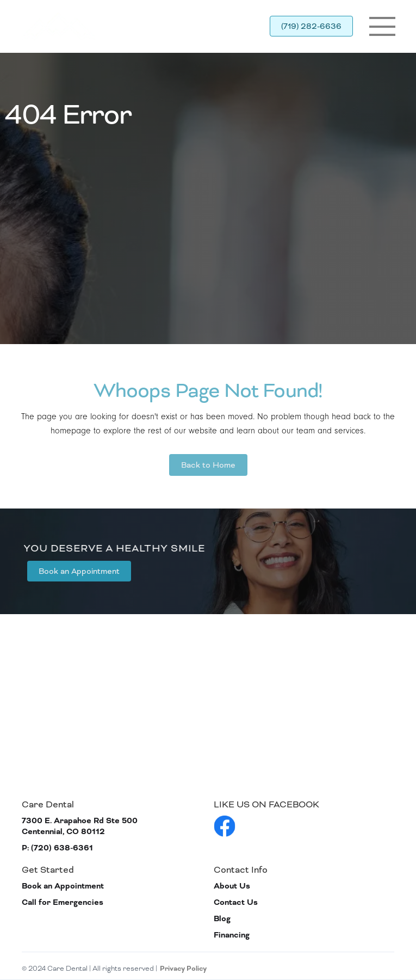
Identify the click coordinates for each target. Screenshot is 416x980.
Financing (232, 935)
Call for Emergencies (63, 902)
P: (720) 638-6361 (57, 848)
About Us (232, 886)
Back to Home (208, 465)
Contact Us (236, 902)
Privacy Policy (183, 969)
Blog (222, 919)
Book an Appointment (79, 571)
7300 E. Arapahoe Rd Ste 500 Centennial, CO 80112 (80, 826)
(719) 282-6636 (311, 26)
